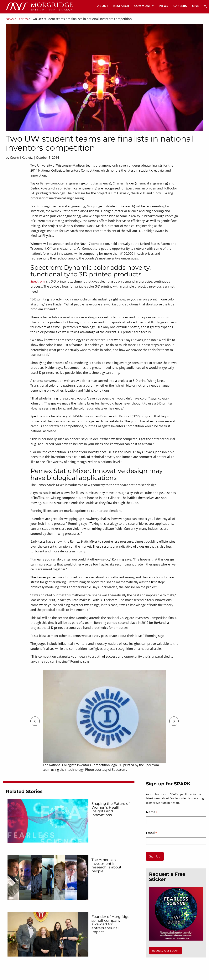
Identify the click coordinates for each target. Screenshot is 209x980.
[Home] (39, 7)
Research (121, 6)
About (103, 6)
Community (144, 6)
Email (151, 833)
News (164, 6)
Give (196, 6)
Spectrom (38, 281)
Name (152, 812)
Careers (180, 6)
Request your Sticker (165, 950)
